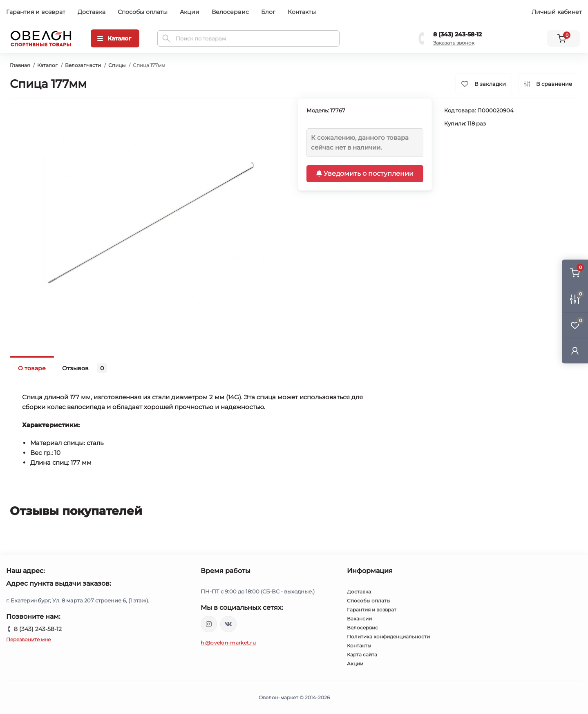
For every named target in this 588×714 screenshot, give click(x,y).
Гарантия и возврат (36, 12)
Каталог (47, 65)
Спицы (117, 65)
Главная (20, 65)
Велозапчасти (83, 65)
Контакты (302, 12)
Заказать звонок (454, 43)
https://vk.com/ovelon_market (228, 624)
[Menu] (115, 38)
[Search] (166, 38)
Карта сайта (362, 655)
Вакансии (359, 619)
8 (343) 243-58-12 (457, 34)
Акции (190, 12)
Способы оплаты (143, 12)
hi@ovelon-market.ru (228, 643)
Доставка (92, 12)
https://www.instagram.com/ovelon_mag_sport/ (209, 624)
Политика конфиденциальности (388, 637)
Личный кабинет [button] (557, 12)
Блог (268, 12)
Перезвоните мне (28, 639)
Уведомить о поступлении (365, 173)
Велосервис (230, 12)
